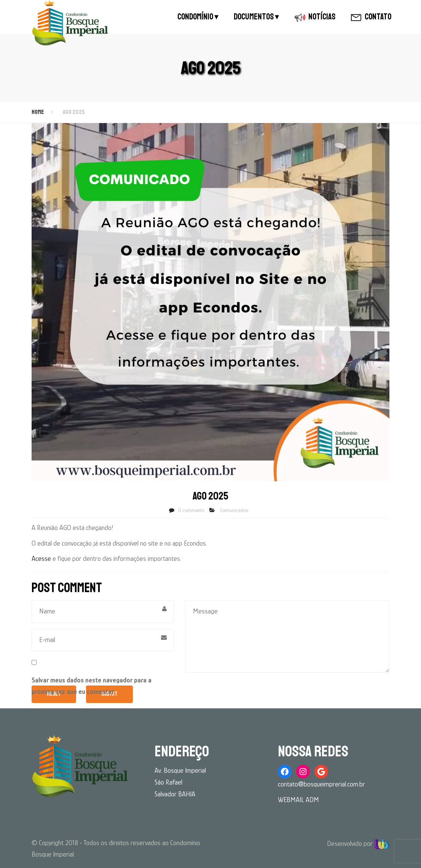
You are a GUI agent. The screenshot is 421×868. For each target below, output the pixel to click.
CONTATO (371, 17)
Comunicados (234, 510)
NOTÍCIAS (315, 17)
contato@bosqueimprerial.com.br (321, 784)
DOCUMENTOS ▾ (256, 17)
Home (38, 112)
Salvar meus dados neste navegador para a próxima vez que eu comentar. (92, 686)
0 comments (191, 510)
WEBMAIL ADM (298, 800)
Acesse (41, 559)
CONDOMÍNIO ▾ (198, 17)
